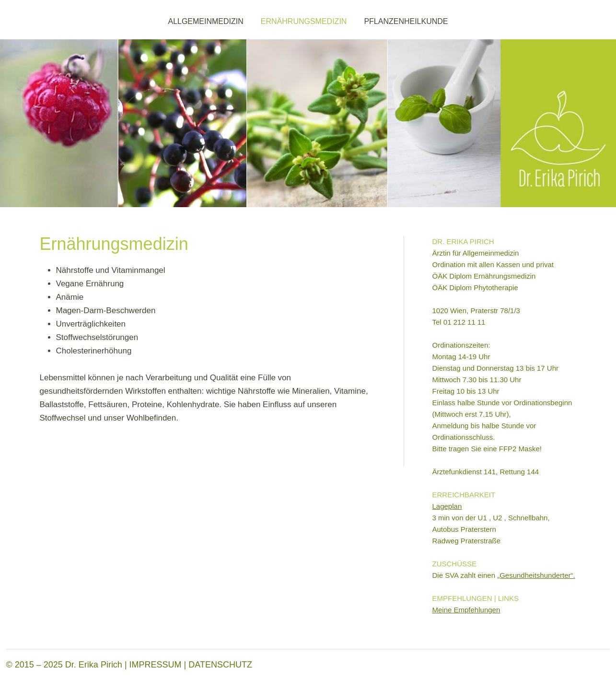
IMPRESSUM (156, 665)
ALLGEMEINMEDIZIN (205, 21)
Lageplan (447, 506)
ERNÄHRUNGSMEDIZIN (304, 21)
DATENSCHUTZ (220, 665)
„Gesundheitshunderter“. (536, 575)
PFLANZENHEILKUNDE (406, 21)
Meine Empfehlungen (466, 610)
